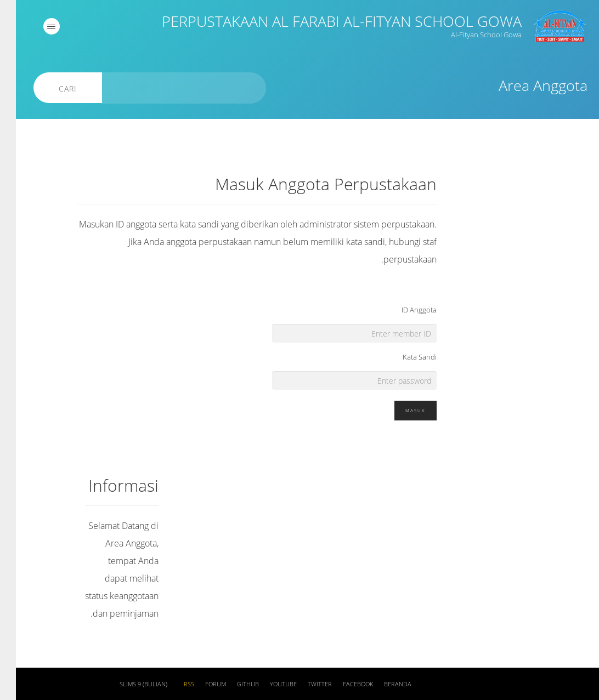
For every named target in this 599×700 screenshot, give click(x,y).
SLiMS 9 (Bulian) (128, 684)
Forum (200, 684)
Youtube (267, 684)
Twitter (304, 684)
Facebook (342, 684)
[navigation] (36, 26)
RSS (173, 684)
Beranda (382, 684)
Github (232, 684)
